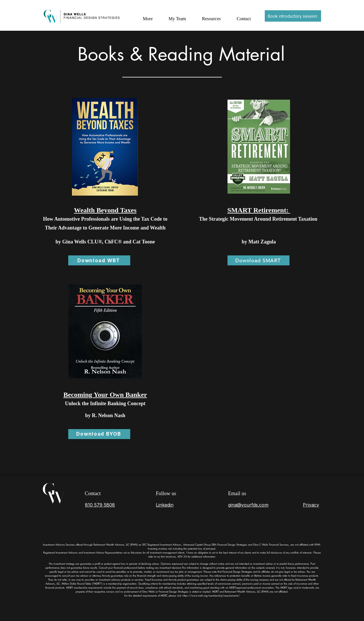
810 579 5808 (100, 505)
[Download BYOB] (99, 434)
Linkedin (165, 505)
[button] (210, 16)
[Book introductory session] (293, 16)
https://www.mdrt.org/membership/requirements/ (211, 595)
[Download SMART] (258, 260)
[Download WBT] (99, 260)
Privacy (311, 505)
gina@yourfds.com (248, 505)
